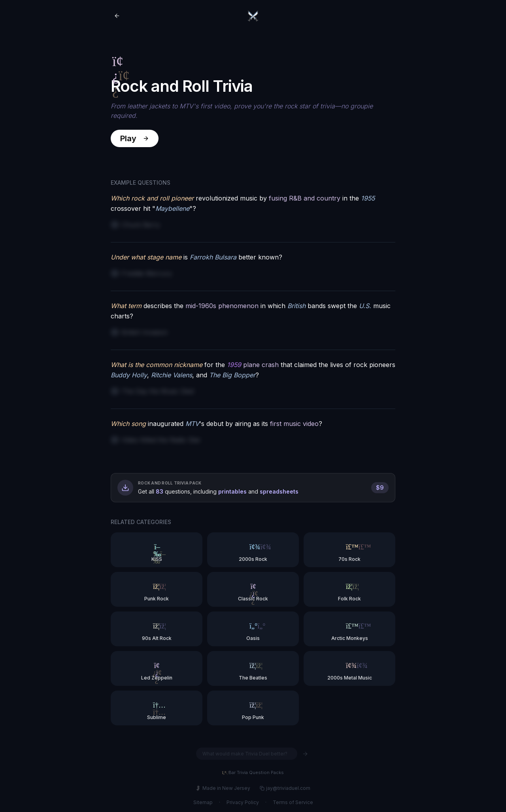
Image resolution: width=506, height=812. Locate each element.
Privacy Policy (243, 802)
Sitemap (203, 802)
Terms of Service (293, 802)
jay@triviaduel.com (285, 788)
